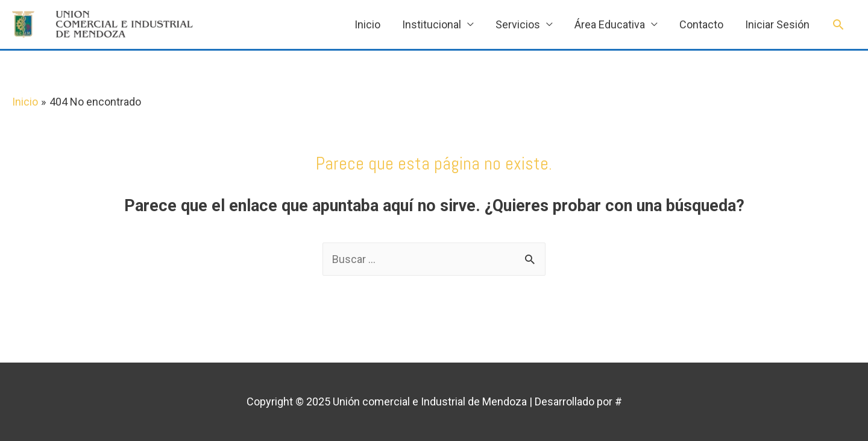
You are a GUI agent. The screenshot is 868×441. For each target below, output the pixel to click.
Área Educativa (610, 24)
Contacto (701, 24)
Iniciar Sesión (777, 24)
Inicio (367, 24)
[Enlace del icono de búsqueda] (838, 24)
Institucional (432, 24)
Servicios (518, 24)
